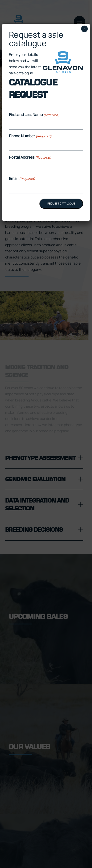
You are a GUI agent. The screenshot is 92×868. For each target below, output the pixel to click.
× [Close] (85, 29)
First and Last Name (34, 115)
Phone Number (30, 136)
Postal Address (30, 157)
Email (22, 178)
